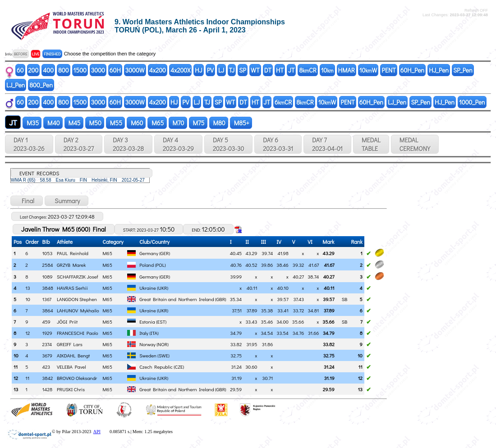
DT (268, 70)
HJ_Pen (439, 70)
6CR (283, 102)
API (97, 432)
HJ (198, 70)
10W (368, 70)
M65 (157, 123)
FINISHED (52, 54)
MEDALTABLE (371, 144)
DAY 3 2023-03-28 (128, 144)
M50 (95, 123)
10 (327, 70)
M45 (74, 123)
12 (16, 378)
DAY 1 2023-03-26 (29, 144)
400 (48, 70)
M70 (178, 123)
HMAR (347, 70)
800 (63, 70)
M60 (136, 123)
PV (210, 70)
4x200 (158, 70)
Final (27, 201)
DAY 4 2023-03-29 (178, 144)
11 (16, 367)
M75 (198, 123)
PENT (388, 70)
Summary (67, 201)
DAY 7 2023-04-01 (327, 144)
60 (20, 70)
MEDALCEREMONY (415, 144)
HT (280, 70)
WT (255, 70)
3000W (135, 70)
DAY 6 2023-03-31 (278, 144)
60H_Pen (412, 70)
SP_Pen (463, 70)
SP (243, 70)
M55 (115, 123)
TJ (232, 70)
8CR (308, 70)
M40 (53, 123)
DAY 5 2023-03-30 (228, 144)
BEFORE (21, 54)
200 (34, 70)
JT (291, 70)
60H (115, 70)
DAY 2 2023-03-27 (79, 144)
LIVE (36, 54)
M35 (32, 123)
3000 (98, 70)
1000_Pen (472, 102)
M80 (219, 123)
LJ (221, 70)
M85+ (241, 123)
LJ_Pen (16, 85)
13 (16, 389)
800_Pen (41, 85)
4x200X (180, 70)
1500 (80, 70)
